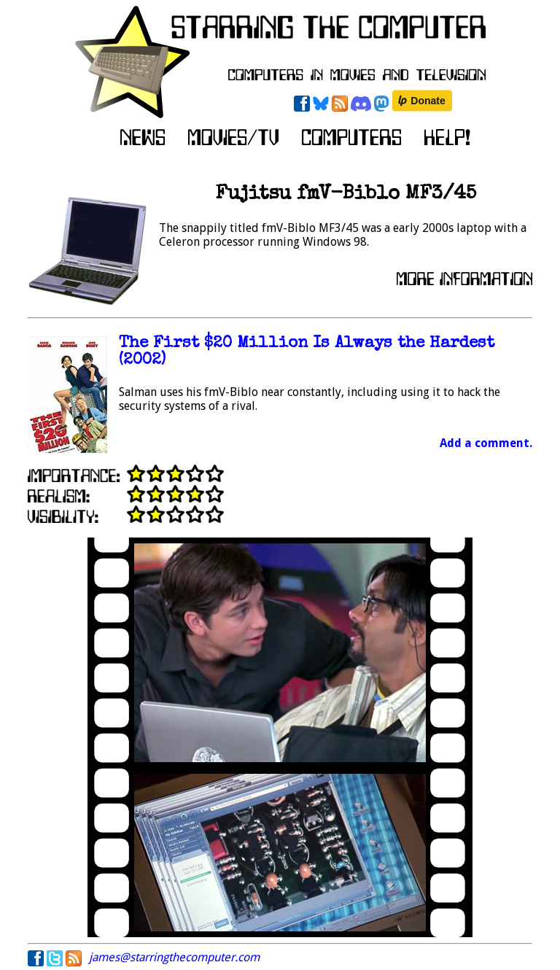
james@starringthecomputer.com (174, 957)
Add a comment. (486, 443)
